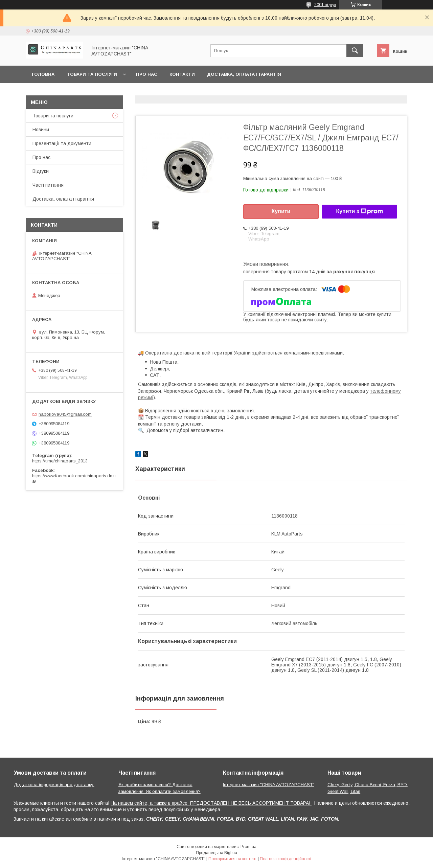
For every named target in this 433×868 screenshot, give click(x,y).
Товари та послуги (92, 74)
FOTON (329, 819)
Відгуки (41, 171)
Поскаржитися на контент (233, 859)
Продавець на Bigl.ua (216, 853)
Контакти (182, 74)
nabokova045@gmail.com (65, 414)
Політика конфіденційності (286, 859)
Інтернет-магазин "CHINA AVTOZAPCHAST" (269, 785)
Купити (281, 211)
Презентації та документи (62, 143)
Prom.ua (248, 847)
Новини (41, 130)
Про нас (147, 74)
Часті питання (48, 185)
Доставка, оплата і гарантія (244, 74)
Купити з (359, 211)
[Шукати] (355, 51)
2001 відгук (325, 5)
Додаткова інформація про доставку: (54, 785)
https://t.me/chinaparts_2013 (60, 461)
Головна (43, 74)
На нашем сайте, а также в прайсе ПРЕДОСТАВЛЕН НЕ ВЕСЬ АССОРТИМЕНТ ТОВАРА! (211, 803)
